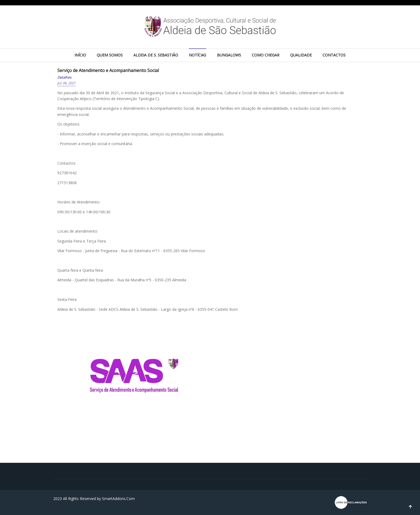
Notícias (198, 55)
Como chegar (266, 55)
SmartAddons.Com (118, 499)
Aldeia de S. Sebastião (156, 55)
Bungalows (229, 55)
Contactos (334, 55)
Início (80, 55)
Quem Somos (110, 55)
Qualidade (301, 55)
